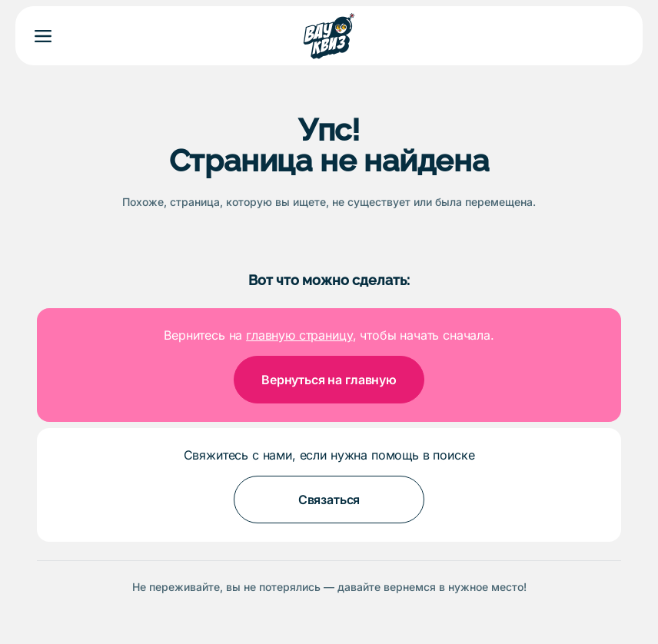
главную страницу (299, 335)
